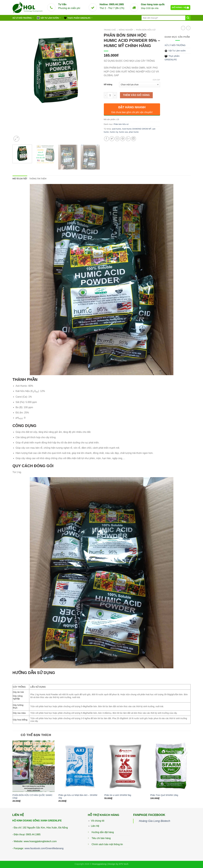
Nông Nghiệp (126, 30)
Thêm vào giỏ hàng (136, 95)
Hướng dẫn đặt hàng (103, 832)
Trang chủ (110, 30)
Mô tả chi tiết (20, 179)
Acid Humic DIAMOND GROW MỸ (137, 129)
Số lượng (108, 84)
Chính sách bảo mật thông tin (107, 844)
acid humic (117, 129)
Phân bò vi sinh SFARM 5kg (118, 795)
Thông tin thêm (38, 179)
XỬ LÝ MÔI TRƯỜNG (23, 18)
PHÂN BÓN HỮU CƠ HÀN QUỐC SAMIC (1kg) (32, 797)
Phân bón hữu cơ (146, 30)
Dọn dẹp (156, 80)
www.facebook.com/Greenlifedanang (44, 848)
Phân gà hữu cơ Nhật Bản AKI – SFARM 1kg (78, 797)
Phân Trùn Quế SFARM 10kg (164, 795)
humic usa (123, 132)
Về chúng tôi (98, 821)
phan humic (134, 132)
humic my (114, 132)
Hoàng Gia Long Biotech (154, 821)
